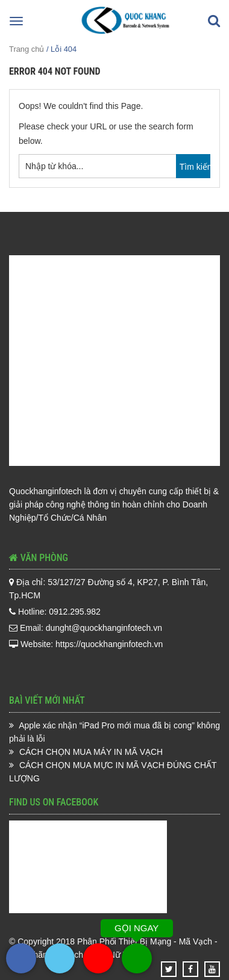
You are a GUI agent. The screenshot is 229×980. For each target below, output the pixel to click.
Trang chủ (27, 49)
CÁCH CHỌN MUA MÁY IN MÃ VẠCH (91, 752)
